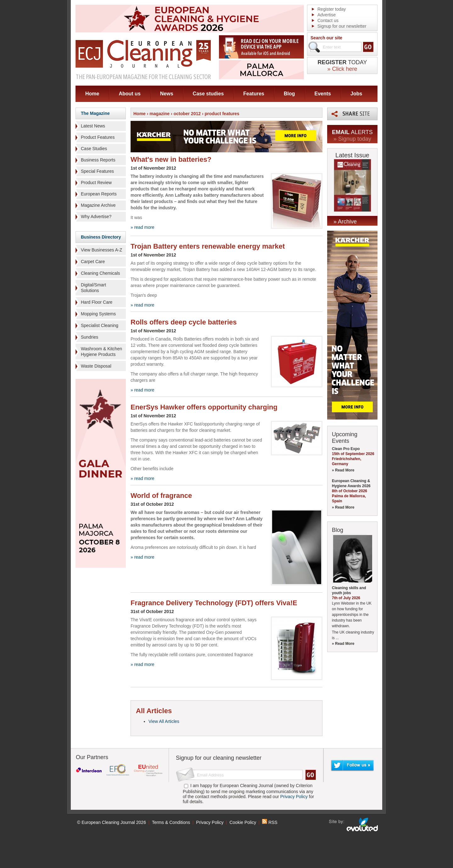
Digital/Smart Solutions (93, 288)
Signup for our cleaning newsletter (219, 758)
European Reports (99, 194)
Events (323, 94)
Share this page (352, 114)
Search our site (326, 38)
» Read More (343, 470)
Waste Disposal (96, 366)
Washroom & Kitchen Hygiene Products (101, 352)
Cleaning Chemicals (101, 273)
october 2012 (187, 114)
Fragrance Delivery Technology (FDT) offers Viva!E (214, 603)
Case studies (208, 94)
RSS (270, 822)
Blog (289, 94)
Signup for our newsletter (342, 26)
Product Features (98, 137)
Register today (332, 9)
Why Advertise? (96, 217)
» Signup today (352, 139)
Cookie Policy (243, 822)
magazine (159, 114)
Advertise (327, 15)
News (167, 94)
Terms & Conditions (171, 822)
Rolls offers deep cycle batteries (184, 322)
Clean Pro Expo (346, 449)
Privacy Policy (294, 797)
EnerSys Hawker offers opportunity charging (204, 407)
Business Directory (101, 237)
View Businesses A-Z (101, 250)
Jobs (356, 94)
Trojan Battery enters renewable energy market (208, 246)
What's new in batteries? (171, 159)
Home (92, 94)
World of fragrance (161, 496)
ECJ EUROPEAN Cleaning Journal (143, 59)
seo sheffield (354, 825)
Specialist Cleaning (100, 325)
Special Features (97, 171)
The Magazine (95, 113)
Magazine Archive (98, 205)
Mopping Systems (98, 314)
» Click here (342, 69)
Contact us (328, 20)
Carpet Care (93, 262)
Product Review (96, 183)
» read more (142, 227)
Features (254, 94)
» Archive (345, 222)
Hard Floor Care (97, 302)
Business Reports (98, 160)
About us (129, 94)
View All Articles (164, 721)
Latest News (93, 126)
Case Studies (94, 149)
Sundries (89, 337)
